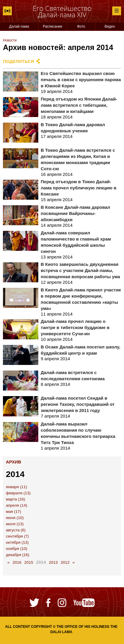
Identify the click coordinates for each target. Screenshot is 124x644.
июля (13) (15, 524)
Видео (110, 26)
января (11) (16, 487)
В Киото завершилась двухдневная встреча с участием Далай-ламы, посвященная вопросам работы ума (80, 270)
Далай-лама (19, 26)
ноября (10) (16, 549)
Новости (10, 40)
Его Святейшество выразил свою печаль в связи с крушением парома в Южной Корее (81, 80)
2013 (53, 562)
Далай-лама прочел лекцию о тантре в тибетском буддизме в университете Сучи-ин (75, 327)
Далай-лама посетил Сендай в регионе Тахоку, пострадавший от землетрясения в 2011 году (78, 404)
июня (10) (15, 518)
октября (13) (17, 542)
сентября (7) (17, 536)
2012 (65, 562)
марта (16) (15, 499)
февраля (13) (18, 493)
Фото (81, 26)
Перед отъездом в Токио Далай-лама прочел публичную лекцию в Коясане (78, 188)
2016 (17, 562)
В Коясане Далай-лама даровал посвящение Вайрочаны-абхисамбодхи (75, 213)
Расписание (52, 26)
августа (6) (16, 530)
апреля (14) (16, 505)
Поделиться (18, 61)
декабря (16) (18, 555)
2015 (29, 562)
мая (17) (14, 512)
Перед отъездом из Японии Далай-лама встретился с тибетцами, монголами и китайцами (79, 105)
